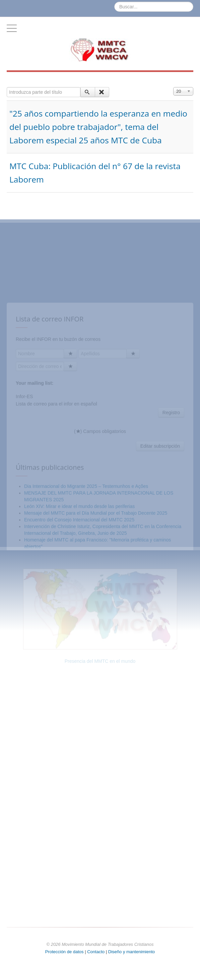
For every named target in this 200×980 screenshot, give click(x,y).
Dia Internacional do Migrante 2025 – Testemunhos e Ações (86, 538)
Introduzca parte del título (7, 87)
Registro (171, 464)
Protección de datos (64, 952)
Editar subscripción (160, 497)
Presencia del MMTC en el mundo (100, 661)
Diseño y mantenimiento (131, 952)
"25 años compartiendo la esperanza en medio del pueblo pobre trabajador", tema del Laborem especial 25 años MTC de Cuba (98, 127)
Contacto (96, 952)
